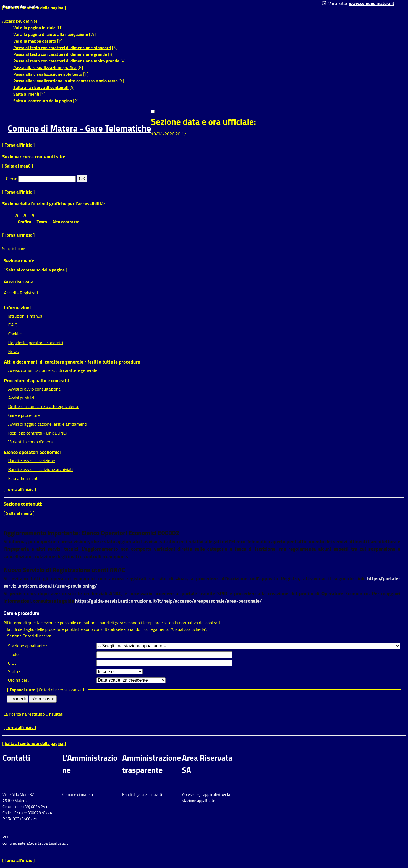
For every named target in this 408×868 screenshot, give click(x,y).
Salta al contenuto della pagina (43, 101)
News (13, 351)
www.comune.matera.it (372, 3)
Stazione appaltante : (28, 646)
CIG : (12, 663)
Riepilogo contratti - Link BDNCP (38, 433)
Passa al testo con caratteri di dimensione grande (60, 54)
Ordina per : (19, 680)
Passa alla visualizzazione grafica (45, 67)
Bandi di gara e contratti (142, 794)
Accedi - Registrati (21, 293)
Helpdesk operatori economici (36, 343)
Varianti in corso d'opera (30, 442)
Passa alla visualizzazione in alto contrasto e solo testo (66, 81)
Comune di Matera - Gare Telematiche (79, 128)
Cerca (11, 179)
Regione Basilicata (20, 6)
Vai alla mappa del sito (35, 41)
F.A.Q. (13, 325)
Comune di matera (78, 794)
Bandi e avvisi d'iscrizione (32, 461)
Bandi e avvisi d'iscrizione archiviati (40, 469)
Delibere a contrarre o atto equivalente (44, 406)
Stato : (14, 671)
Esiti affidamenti (23, 478)
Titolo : (14, 654)
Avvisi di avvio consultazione (34, 389)
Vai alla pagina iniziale (34, 28)
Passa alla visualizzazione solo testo (48, 74)
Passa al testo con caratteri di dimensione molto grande (66, 61)
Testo (42, 222)
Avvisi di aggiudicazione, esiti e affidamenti (48, 424)
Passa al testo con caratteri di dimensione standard (62, 48)
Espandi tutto (23, 690)
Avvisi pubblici (21, 398)
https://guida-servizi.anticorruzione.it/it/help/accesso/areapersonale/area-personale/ (169, 601)
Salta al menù (26, 94)
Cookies (15, 334)
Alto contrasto (66, 222)
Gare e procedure (24, 415)
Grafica (24, 222)
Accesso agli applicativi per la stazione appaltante (206, 798)
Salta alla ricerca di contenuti (41, 87)
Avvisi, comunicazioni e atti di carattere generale (53, 370)
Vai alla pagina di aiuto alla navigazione (51, 34)
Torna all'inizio (19, 145)
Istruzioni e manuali (26, 316)
